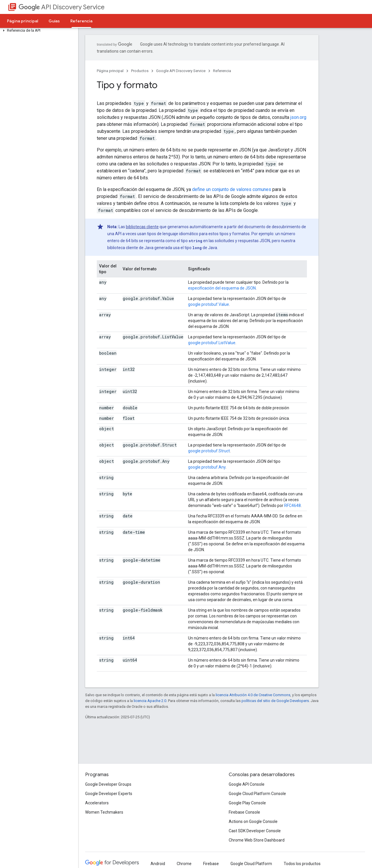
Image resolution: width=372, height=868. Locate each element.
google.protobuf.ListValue (212, 343)
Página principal (23, 21)
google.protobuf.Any (207, 467)
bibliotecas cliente (142, 227)
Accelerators (97, 803)
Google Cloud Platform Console (257, 794)
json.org (298, 117)
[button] (38, 31)
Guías (54, 21)
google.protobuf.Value (209, 304)
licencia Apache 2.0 (150, 701)
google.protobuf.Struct (209, 451)
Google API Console (247, 784)
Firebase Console (244, 812)
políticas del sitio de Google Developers (275, 701)
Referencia (222, 71)
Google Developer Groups (108, 784)
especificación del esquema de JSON (222, 288)
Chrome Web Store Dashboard (257, 840)
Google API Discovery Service (181, 71)
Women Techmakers (104, 812)
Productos (140, 71)
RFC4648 (293, 506)
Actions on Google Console (253, 821)
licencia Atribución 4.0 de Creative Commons (253, 695)
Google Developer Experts (109, 794)
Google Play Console (247, 803)
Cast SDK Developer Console (255, 831)
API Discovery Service (62, 7)
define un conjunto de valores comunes (232, 189)
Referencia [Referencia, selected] (81, 21)
